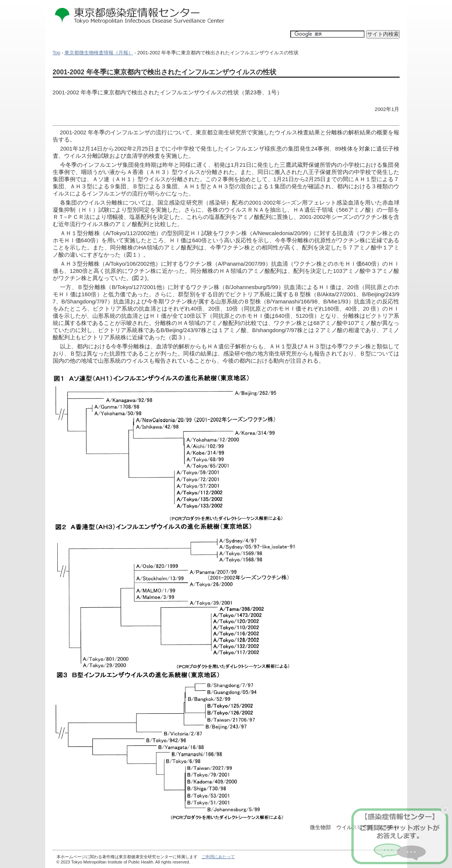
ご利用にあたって (218, 857)
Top (57, 53)
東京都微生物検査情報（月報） (99, 53)
